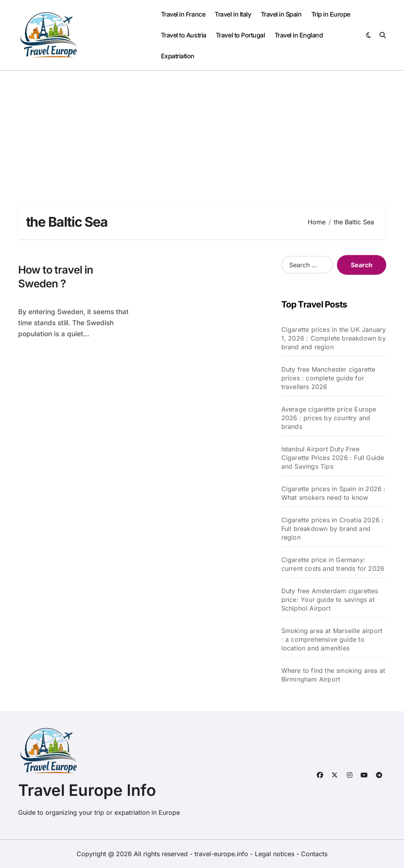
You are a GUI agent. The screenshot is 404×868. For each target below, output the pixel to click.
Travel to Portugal (240, 35)
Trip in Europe (331, 14)
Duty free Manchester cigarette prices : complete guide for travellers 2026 (328, 378)
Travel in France (183, 14)
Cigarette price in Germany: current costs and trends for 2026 (333, 564)
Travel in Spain (281, 14)
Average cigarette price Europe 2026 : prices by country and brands (329, 418)
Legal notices (276, 854)
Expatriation (178, 56)
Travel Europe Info (87, 790)
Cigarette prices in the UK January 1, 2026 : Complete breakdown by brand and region (334, 338)
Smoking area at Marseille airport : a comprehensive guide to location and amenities (332, 639)
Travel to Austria (184, 35)
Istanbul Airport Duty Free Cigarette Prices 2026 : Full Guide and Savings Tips (333, 458)
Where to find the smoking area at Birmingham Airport (333, 675)
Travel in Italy (233, 14)
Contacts (314, 854)
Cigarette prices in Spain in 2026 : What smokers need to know (334, 493)
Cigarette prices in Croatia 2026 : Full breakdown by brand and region (333, 529)
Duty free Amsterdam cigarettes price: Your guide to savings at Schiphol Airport (330, 600)
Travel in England (299, 35)
